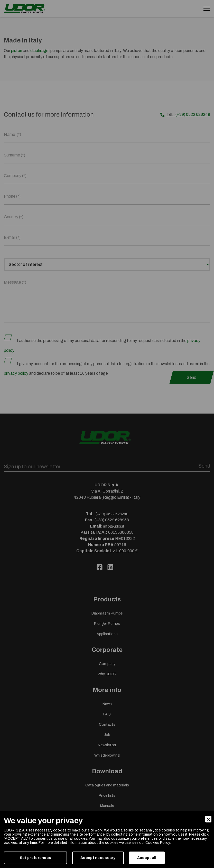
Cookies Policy (158, 843)
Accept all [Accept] (147, 858)
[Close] (208, 819)
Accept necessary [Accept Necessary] (98, 858)
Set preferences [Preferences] (35, 858)
